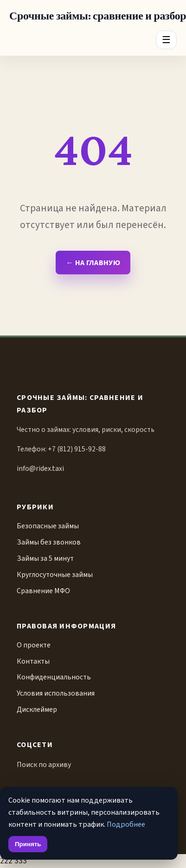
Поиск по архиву (44, 765)
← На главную (93, 263)
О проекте (34, 645)
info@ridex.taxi (40, 469)
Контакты (33, 661)
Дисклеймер (37, 710)
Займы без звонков (49, 542)
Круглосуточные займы (55, 575)
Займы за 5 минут (45, 558)
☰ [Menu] (166, 40)
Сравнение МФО (43, 591)
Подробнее (126, 824)
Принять (28, 844)
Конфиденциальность (54, 677)
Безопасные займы (48, 526)
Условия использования (56, 693)
